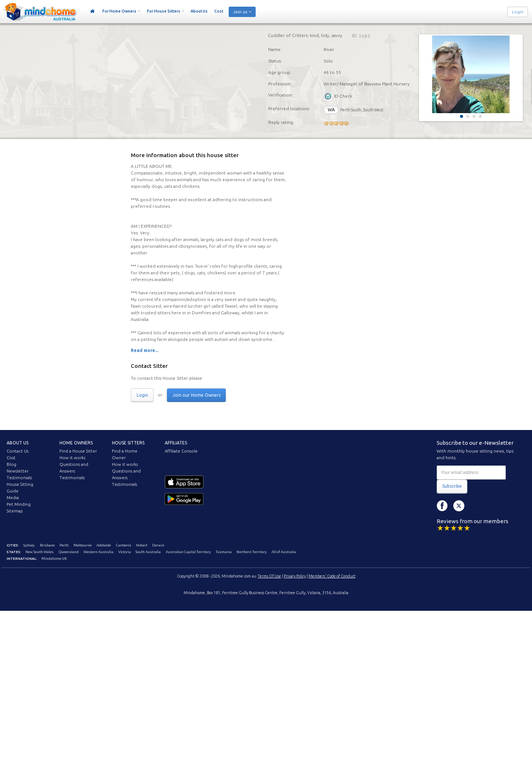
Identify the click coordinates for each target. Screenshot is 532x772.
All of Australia (284, 552)
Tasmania (224, 552)
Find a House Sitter (78, 451)
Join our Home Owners (197, 395)
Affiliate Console (181, 451)
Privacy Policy (295, 576)
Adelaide (104, 545)
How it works (72, 458)
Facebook (442, 506)
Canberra (124, 545)
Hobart (142, 545)
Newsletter (18, 471)
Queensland (69, 552)
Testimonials (19, 478)
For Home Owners (119, 11)
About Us (199, 11)
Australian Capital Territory (188, 552)
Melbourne (83, 545)
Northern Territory (252, 552)
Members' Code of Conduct (332, 576)
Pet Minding (19, 504)
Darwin (158, 545)
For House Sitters (164, 11)
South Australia (148, 552)
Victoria (125, 552)
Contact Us (18, 451)
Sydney (29, 545)
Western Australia (98, 552)
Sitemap (15, 511)
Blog (11, 464)
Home (93, 11)
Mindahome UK (54, 558)
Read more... (145, 350)
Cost (219, 11)
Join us (240, 12)
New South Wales (40, 552)
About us (18, 443)
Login (518, 12)
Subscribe (452, 486)
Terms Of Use (270, 576)
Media (13, 498)
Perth (64, 545)
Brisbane (47, 545)
